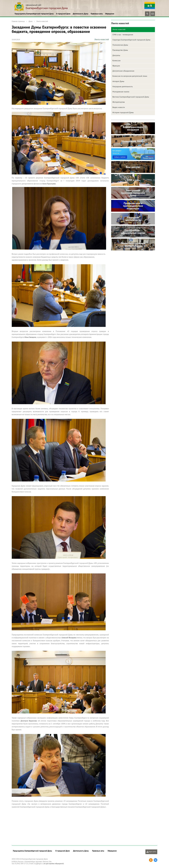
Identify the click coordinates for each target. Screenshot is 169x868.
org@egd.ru (38, 864)
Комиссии (116, 60)
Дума (31, 21)
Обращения (110, 14)
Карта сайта (151, 852)
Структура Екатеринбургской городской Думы (131, 40)
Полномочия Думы (120, 45)
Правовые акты (97, 14)
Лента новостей (42, 21)
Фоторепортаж (119, 102)
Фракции (116, 66)
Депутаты (116, 55)
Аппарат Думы (118, 81)
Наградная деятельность (123, 86)
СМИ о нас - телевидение (123, 35)
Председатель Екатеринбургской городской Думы (34, 14)
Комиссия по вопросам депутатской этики (130, 76)
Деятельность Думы (81, 14)
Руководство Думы (120, 50)
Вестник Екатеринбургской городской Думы (131, 97)
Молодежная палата (121, 92)
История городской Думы (123, 112)
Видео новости (119, 107)
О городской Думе (63, 14)
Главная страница (18, 21)
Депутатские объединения (123, 71)
